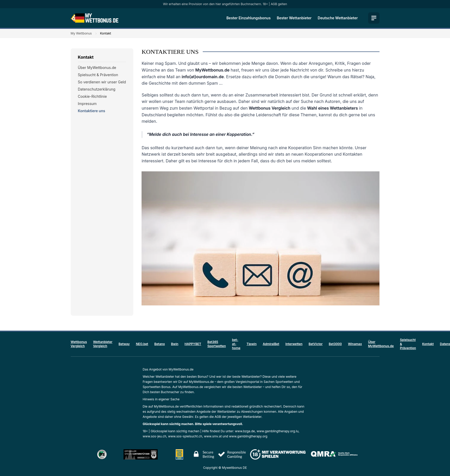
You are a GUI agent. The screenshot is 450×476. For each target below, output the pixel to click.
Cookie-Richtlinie (92, 96)
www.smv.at (213, 436)
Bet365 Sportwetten (217, 344)
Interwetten (294, 344)
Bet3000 (335, 344)
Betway (124, 344)
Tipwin (252, 344)
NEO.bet (142, 344)
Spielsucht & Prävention (98, 75)
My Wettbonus (81, 33)
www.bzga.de (245, 431)
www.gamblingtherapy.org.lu (277, 431)
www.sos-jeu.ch (155, 436)
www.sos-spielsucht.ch (185, 436)
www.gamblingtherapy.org (248, 436)
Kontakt (428, 344)
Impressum (87, 104)
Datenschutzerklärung (97, 89)
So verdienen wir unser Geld (102, 82)
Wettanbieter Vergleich (103, 344)
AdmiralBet (271, 344)
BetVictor (316, 344)
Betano (160, 344)
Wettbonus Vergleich (79, 344)
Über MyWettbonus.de (97, 68)
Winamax (355, 344)
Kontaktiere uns (92, 111)
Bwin (175, 344)
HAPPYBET (193, 344)
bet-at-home (236, 344)
